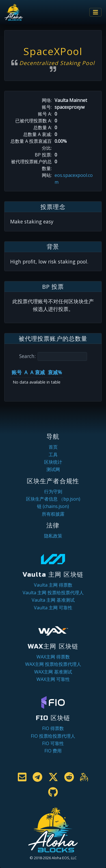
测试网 (53, 469)
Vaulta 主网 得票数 (53, 585)
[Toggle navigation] (96, 12)
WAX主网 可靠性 (53, 679)
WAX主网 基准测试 (53, 672)
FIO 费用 (53, 751)
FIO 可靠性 (53, 743)
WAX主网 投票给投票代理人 (53, 664)
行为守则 (53, 491)
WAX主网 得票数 (53, 657)
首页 (53, 447)
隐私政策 (53, 536)
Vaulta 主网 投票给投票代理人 (53, 593)
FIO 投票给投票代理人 (53, 736)
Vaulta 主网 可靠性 (53, 608)
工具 (53, 455)
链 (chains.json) (53, 506)
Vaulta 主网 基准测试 (53, 600)
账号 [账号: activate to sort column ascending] (17, 372)
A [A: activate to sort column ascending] (26, 372)
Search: (53, 356)
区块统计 (53, 462)
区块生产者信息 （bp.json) (53, 499)
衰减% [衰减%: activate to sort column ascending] (55, 372)
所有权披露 (53, 514)
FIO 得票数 (53, 728)
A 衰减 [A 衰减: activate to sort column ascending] (38, 372)
